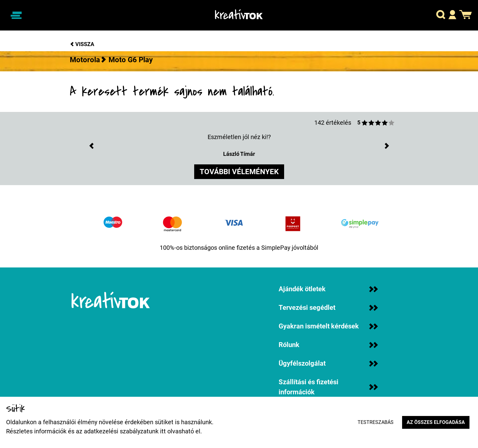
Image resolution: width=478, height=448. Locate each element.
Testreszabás (376, 422)
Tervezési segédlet (328, 308)
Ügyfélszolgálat (328, 363)
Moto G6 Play (131, 60)
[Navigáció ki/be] (16, 15)
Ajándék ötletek (328, 289)
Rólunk (328, 345)
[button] (441, 15)
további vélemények (239, 172)
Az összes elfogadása (436, 422)
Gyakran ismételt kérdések (328, 326)
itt (163, 431)
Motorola (85, 60)
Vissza (82, 44)
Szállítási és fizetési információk (328, 387)
